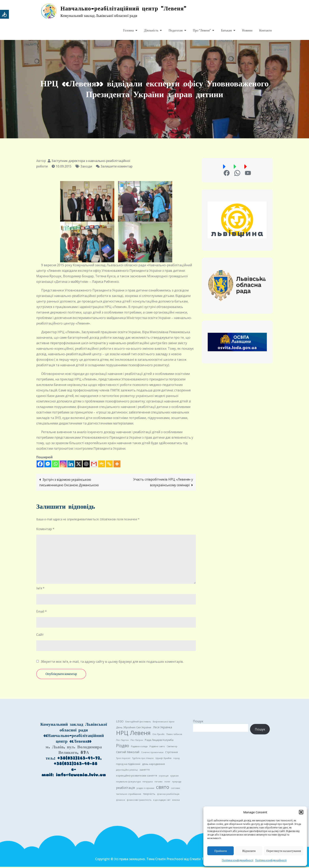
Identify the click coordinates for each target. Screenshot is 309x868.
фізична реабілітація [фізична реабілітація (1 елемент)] (168, 795)
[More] (117, 465)
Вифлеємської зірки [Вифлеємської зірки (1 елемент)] (164, 723)
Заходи (86, 167)
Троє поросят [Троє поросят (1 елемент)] (123, 759)
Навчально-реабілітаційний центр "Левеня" (130, 9)
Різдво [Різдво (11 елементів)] (123, 747)
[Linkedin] (71, 465)
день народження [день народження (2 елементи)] (153, 765)
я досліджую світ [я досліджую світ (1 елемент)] (162, 801)
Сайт (40, 636)
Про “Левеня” (202, 31)
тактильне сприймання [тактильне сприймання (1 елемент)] (129, 795)
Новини (247, 31)
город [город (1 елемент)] (176, 759)
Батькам (226, 31)
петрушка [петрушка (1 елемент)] (148, 783)
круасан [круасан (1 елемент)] (175, 777)
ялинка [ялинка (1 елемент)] (176, 801)
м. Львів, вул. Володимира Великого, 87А (74, 751)
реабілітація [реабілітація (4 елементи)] (125, 789)
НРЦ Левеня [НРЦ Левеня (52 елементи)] (133, 734)
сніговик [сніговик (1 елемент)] (175, 789)
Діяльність (151, 31)
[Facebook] (40, 465)
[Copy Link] (109, 465)
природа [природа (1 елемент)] (177, 783)
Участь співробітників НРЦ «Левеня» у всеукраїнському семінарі (163, 483)
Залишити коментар (116, 167)
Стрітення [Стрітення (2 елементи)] (171, 753)
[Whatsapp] (55, 465)
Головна (128, 31)
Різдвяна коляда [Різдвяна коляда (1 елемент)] (139, 748)
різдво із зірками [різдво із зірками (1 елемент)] (145, 789)
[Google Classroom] (102, 465)
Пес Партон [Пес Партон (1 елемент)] (122, 741)
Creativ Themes (202, 860)
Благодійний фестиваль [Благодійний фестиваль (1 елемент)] (138, 723)
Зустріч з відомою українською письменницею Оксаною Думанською (69, 483)
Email (41, 613)
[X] (79, 465)
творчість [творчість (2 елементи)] (149, 795)
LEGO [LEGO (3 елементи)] (120, 722)
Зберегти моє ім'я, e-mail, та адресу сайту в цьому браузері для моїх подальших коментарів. (112, 663)
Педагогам (176, 31)
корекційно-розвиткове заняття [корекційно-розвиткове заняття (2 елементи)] (137, 777)
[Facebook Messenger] (48, 465)
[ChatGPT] (86, 465)
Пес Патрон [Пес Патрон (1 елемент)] (137, 741)
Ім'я (40, 589)
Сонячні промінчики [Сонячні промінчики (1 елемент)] (152, 753)
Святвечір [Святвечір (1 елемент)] (172, 748)
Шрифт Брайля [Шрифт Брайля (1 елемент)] (163, 759)
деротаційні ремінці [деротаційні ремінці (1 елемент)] (127, 771)
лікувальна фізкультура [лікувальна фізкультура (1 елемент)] (128, 783)
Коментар (45, 530)
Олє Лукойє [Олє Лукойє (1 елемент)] (158, 735)
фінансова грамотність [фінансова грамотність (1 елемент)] (139, 801)
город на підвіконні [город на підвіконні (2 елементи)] (128, 765)
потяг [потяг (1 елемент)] (167, 783)
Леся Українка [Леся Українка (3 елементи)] (162, 728)
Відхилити (249, 851)
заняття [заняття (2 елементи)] (145, 771)
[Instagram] (63, 465)
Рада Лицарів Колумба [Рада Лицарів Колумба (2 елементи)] (159, 741)
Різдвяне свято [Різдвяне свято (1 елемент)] (157, 748)
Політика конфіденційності (238, 860)
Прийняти (221, 851)
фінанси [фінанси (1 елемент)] (121, 801)
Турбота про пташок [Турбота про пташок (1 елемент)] (143, 759)
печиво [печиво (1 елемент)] (159, 783)
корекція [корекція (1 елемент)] (164, 777)
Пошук (198, 722)
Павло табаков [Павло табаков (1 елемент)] (174, 735)
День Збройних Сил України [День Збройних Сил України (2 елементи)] (134, 728)
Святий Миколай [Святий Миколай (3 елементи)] (128, 753)
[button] (301, 812)
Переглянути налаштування (284, 851)
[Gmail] (94, 465)
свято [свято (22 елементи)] (163, 788)
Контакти (265, 31)
